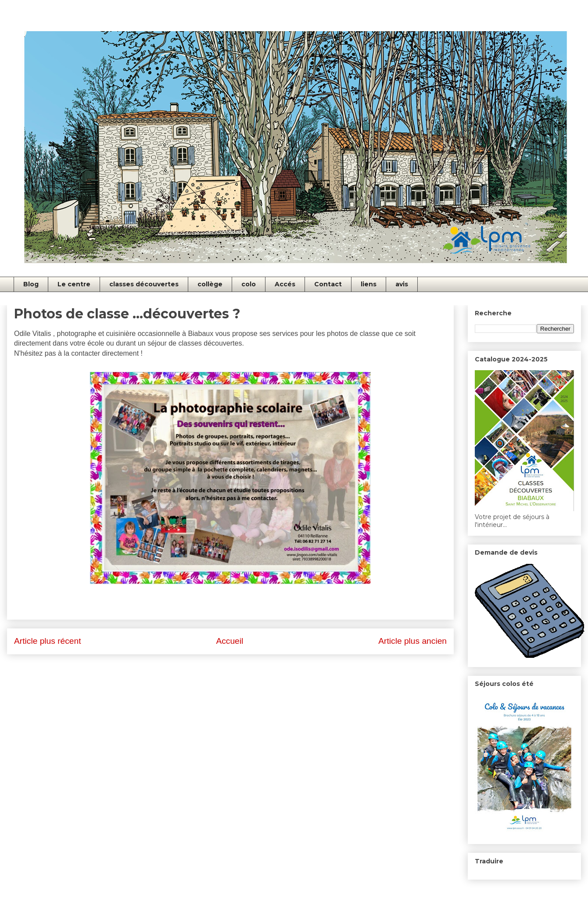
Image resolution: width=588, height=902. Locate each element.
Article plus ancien (412, 641)
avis (402, 284)
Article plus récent (48, 641)
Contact (328, 284)
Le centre (74, 284)
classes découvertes (144, 284)
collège (210, 284)
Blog (31, 284)
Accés (285, 284)
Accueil (229, 641)
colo (249, 284)
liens (369, 284)
